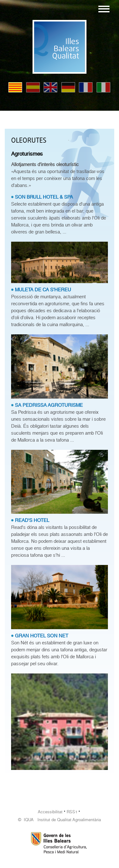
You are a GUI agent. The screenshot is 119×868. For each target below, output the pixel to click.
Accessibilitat (50, 812)
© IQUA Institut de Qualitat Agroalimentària (60, 820)
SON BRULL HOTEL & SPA (44, 197)
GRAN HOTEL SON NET (42, 636)
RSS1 (72, 812)
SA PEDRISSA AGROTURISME (49, 405)
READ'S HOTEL (32, 520)
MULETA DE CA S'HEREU (43, 290)
